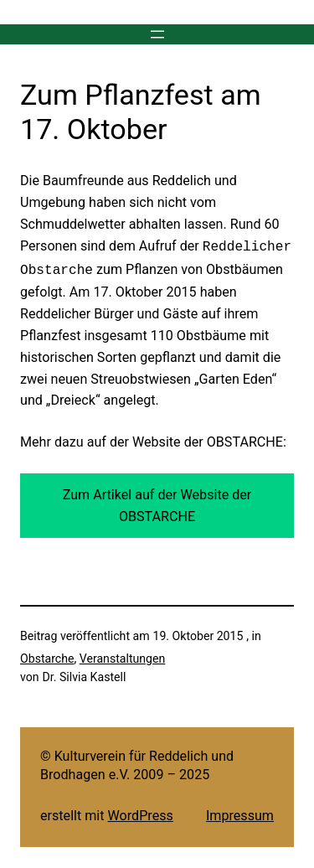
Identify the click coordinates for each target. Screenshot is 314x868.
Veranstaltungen (123, 655)
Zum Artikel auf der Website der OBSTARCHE (157, 502)
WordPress (141, 812)
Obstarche (47, 655)
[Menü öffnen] (157, 34)
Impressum (240, 812)
